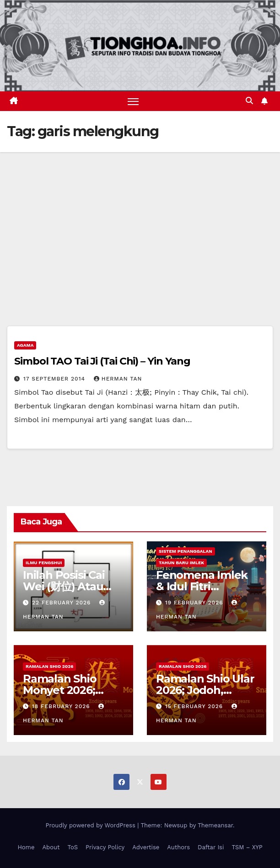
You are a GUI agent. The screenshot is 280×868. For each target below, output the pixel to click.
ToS (73, 847)
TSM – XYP (247, 847)
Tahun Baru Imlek (181, 563)
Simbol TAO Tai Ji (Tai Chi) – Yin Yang (102, 361)
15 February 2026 (195, 706)
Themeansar (215, 825)
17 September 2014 (55, 379)
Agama (25, 345)
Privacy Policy (105, 847)
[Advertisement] (140, 221)
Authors (178, 847)
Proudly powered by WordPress (91, 825)
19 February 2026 (195, 603)
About (51, 847)
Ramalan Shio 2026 (49, 666)
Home (26, 847)
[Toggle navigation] (133, 101)
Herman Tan (118, 379)
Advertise (146, 847)
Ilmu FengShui (44, 563)
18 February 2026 (62, 706)
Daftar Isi (211, 847)
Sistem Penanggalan (186, 551)
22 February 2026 (62, 603)
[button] (249, 101)
